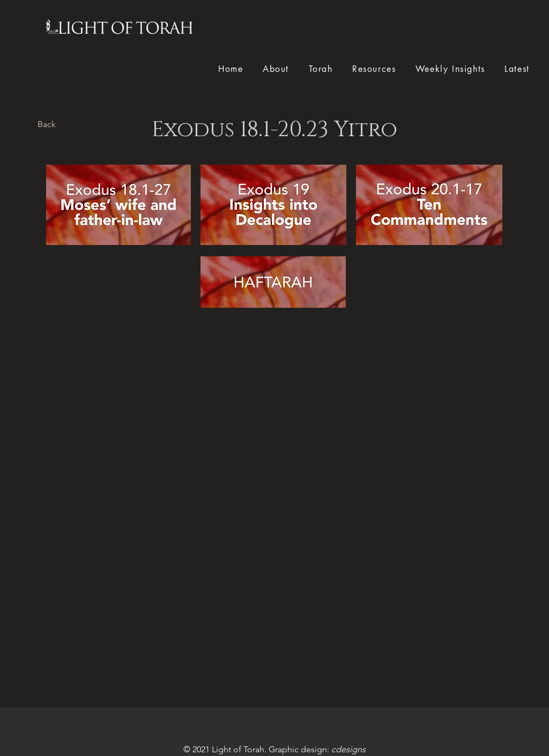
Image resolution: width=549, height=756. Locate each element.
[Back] (47, 124)
